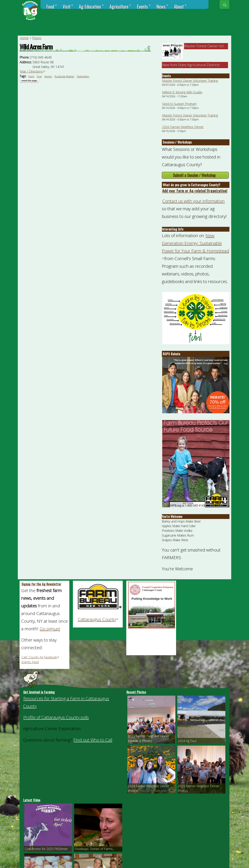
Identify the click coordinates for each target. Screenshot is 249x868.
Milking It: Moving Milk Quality (182, 92)
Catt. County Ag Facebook (40, 657)
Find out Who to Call (93, 740)
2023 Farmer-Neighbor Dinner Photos (199, 788)
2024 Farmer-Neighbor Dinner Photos (149, 788)
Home (24, 38)
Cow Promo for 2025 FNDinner (46, 849)
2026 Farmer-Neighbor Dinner (183, 127)
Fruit (39, 76)
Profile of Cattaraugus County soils (56, 717)
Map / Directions (33, 71)
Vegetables (83, 76)
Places (37, 38)
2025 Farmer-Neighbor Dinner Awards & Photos (149, 738)
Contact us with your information (193, 201)
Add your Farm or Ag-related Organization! (195, 191)
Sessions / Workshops (177, 142)
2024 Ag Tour (187, 741)
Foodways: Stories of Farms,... (95, 849)
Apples (48, 76)
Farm (31, 76)
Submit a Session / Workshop (201, 175)
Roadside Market (64, 76)
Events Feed (30, 662)
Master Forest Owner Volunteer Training (190, 81)
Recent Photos (136, 692)
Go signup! (50, 629)
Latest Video (32, 800)
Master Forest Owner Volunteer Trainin (216, 46)
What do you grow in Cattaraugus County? (191, 185)
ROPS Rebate (172, 354)
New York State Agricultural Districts (191, 65)
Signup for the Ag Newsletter (41, 584)
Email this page (29, 81)
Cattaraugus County (98, 619)
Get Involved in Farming (39, 692)
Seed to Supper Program (179, 104)
